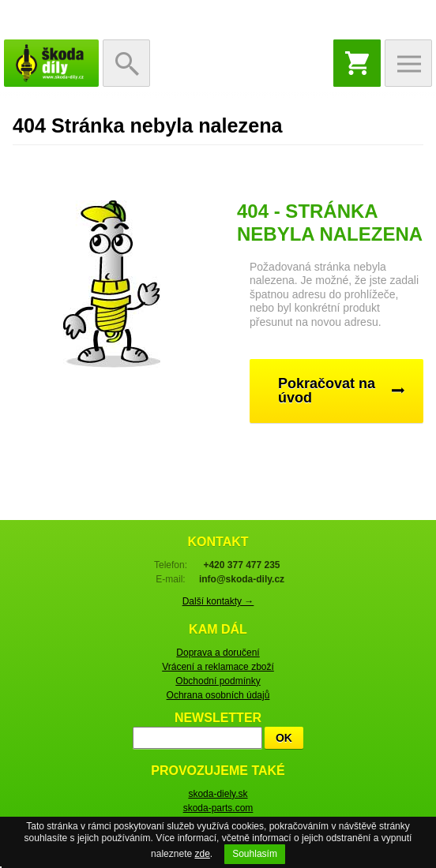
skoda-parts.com (218, 808)
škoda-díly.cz (51, 63)
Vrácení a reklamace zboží (218, 667)
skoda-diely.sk (218, 794)
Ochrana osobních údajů (218, 695)
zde (202, 854)
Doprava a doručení (218, 653)
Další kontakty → (218, 601)
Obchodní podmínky (218, 681)
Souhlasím (255, 854)
